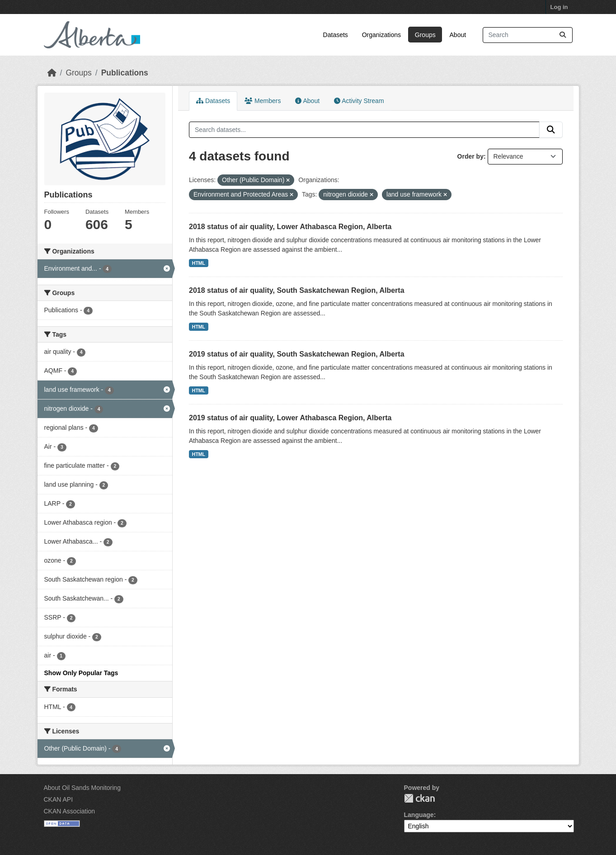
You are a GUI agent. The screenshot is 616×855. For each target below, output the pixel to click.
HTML (199, 263)
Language (419, 815)
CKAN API (59, 799)
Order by (470, 156)
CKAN (419, 798)
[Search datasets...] (528, 35)
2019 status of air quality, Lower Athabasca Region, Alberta (290, 418)
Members (263, 101)
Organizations (381, 35)
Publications (125, 73)
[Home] (52, 73)
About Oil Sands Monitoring (82, 788)
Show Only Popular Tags (81, 673)
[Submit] (563, 35)
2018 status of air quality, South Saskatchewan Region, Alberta (297, 290)
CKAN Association (70, 811)
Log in (559, 7)
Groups (425, 35)
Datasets (336, 35)
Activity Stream (359, 101)
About (458, 35)
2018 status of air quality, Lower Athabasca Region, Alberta (290, 227)
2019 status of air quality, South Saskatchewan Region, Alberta (297, 354)
